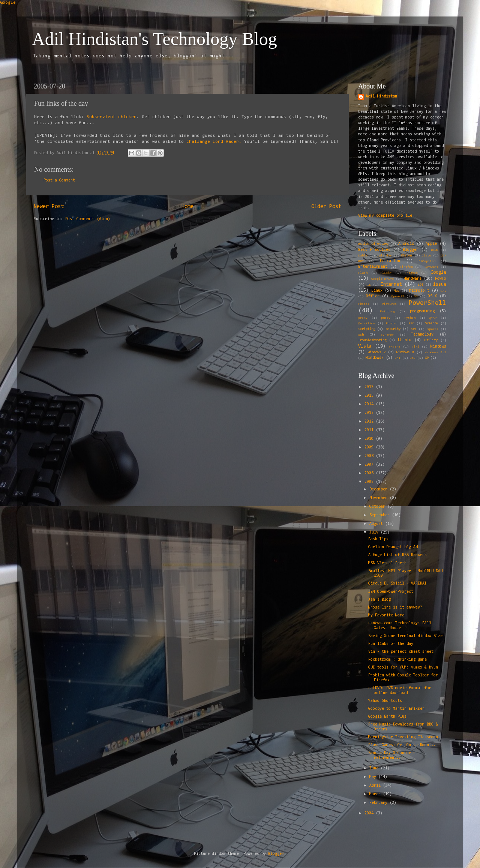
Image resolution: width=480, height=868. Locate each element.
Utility (431, 340)
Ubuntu (405, 340)
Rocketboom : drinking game (397, 660)
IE (369, 285)
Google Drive (382, 279)
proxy (363, 318)
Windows (438, 347)
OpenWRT (398, 297)
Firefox (406, 267)
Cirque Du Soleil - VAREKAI (397, 584)
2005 (370, 482)
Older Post (326, 207)
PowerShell (427, 303)
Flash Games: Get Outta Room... (402, 745)
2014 (370, 404)
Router (391, 324)
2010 (370, 439)
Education (390, 261)
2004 (370, 813)
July (375, 533)
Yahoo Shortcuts (385, 701)
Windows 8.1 (436, 352)
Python (410, 318)
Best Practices (374, 250)
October (378, 507)
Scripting (367, 329)
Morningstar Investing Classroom (403, 737)
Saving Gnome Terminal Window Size (405, 636)
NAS (443, 291)
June (375, 768)
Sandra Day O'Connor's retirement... (392, 756)
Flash (363, 273)
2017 (370, 387)
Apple (431, 244)
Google (8, 3)
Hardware (412, 279)
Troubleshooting (372, 340)
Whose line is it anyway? (395, 608)
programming (422, 311)
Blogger (411, 250)
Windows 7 (377, 352)
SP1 (414, 329)
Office (373, 296)
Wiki (415, 347)
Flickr (386, 273)
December (379, 489)
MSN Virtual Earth (387, 563)
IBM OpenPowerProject (391, 592)
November (379, 498)
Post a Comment (59, 181)
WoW (413, 358)
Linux (377, 291)
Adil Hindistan (381, 97)
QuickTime (367, 324)
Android (406, 244)
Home (187, 207)
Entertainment (373, 267)
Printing (387, 312)
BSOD (435, 250)
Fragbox (411, 273)
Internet (391, 284)
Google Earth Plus (387, 717)
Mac (397, 291)
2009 (370, 447)
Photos (364, 304)
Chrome (407, 256)
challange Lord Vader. (214, 142)
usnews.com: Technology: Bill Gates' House (400, 626)
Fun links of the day (391, 644)
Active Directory (373, 244)
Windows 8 (405, 352)
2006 (370, 473)
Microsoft (419, 291)
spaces (433, 329)
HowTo (441, 279)
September (381, 515)
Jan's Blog (379, 600)
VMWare (394, 347)
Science (431, 324)
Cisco (427, 256)
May (374, 777)
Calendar (384, 256)
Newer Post (49, 207)
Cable (363, 256)
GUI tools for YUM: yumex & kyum (403, 668)
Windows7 (375, 358)
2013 (370, 413)
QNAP (433, 318)
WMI (398, 358)
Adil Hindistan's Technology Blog (154, 39)
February (379, 803)
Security (393, 329)
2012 (370, 422)
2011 (370, 430)
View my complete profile (385, 216)
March (376, 794)
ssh (361, 335)
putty (386, 318)
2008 (370, 456)
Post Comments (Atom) (88, 219)
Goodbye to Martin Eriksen (396, 709)
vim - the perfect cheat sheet (401, 652)
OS (416, 297)
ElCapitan (427, 261)
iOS (421, 285)
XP (427, 358)
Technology (422, 335)
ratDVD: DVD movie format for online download (400, 691)
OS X (433, 296)
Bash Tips (378, 539)
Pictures (389, 304)
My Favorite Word (386, 615)
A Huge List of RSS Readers (397, 555)
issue (440, 284)
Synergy (387, 335)
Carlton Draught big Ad (393, 547)
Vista (365, 346)
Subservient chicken (112, 117)
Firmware (431, 267)
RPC (411, 324)
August (377, 524)
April (376, 786)
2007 (370, 465)
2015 (370, 396)
